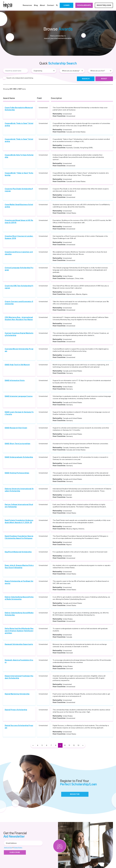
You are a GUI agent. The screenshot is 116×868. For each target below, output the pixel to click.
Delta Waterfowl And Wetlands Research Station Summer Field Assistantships (19, 631)
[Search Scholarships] (57, 5)
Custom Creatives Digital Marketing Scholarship (19, 334)
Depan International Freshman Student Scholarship (19, 677)
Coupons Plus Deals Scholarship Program (19, 190)
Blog (36, 5)
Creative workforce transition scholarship (19, 253)
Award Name (9, 98)
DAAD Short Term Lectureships (18, 444)
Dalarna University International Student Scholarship (19, 490)
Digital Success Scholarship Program (19, 727)
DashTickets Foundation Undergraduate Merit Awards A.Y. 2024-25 (19, 521)
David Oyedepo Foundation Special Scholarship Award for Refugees (19, 537)
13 (78, 745)
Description (56, 98)
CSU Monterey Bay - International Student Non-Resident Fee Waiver (19, 318)
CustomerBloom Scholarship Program (19, 350)
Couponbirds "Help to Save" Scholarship (19, 140)
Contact (51, 5)
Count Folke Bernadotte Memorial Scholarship (19, 109)
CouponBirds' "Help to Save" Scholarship (19, 174)
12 (74, 745)
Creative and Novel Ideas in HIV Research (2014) (19, 221)
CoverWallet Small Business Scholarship (19, 206)
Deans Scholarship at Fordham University (19, 582)
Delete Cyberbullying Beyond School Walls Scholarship (19, 598)
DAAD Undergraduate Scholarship (19, 457)
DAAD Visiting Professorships (17, 473)
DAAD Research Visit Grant (16, 428)
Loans (67, 5)
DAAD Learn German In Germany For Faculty (19, 413)
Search (86, 79)
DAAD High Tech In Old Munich (17, 365)
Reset (104, 79)
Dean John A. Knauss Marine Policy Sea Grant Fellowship (19, 566)
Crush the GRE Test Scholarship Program (19, 287)
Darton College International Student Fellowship (19, 506)
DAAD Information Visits (15, 380)
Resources (27, 5)
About (42, 5)
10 (65, 745)
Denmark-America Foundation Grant (19, 661)
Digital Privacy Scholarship (16, 710)
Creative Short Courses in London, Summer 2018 (19, 237)
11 (69, 745)
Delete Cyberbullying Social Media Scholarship (19, 614)
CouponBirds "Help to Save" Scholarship (19, 124)
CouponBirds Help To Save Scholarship (19, 156)
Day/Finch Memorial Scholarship (18, 552)
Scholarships (84, 5)
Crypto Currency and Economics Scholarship (19, 303)
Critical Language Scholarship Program (19, 269)
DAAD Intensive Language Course (19, 396)
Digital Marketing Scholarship (17, 694)
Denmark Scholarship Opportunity (19, 644)
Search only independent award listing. (20, 78)
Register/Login (104, 5)
